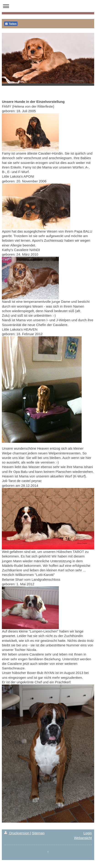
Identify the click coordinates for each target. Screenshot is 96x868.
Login (88, 833)
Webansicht (83, 838)
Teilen (11, 24)
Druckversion (17, 833)
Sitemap (38, 833)
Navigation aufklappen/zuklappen (48, 6)
